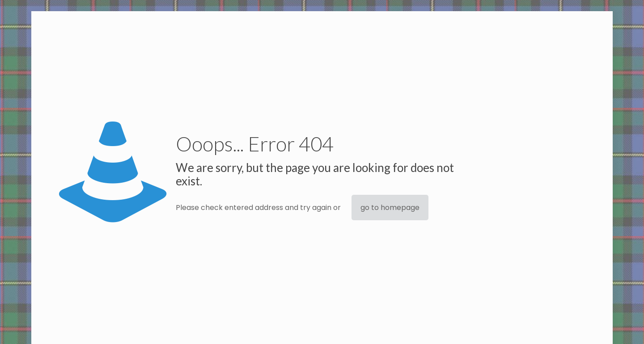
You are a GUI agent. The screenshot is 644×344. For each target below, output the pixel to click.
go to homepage (390, 208)
